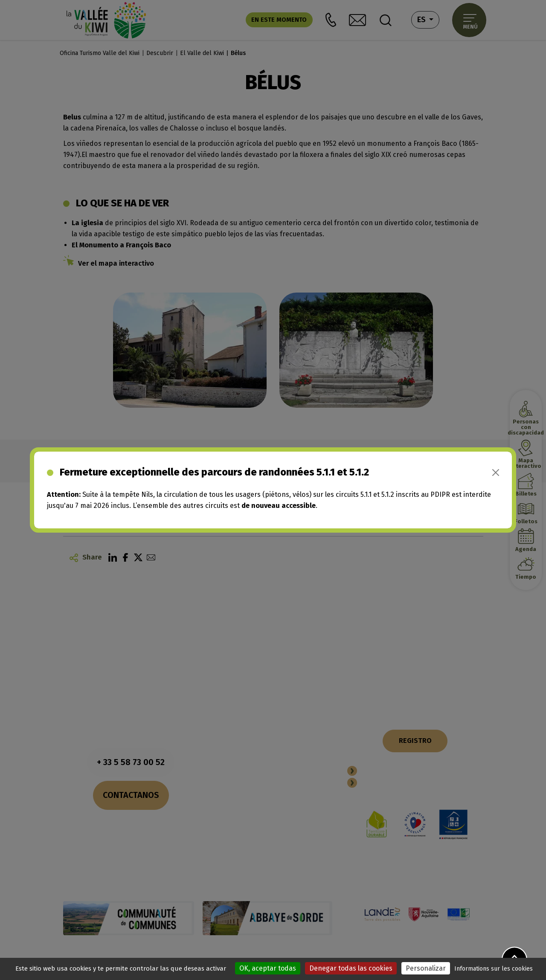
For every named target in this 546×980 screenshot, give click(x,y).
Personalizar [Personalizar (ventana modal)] (426, 968)
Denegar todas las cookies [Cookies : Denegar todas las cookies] (351, 968)
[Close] (496, 473)
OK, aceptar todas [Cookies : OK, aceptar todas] (268, 968)
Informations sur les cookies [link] (494, 969)
